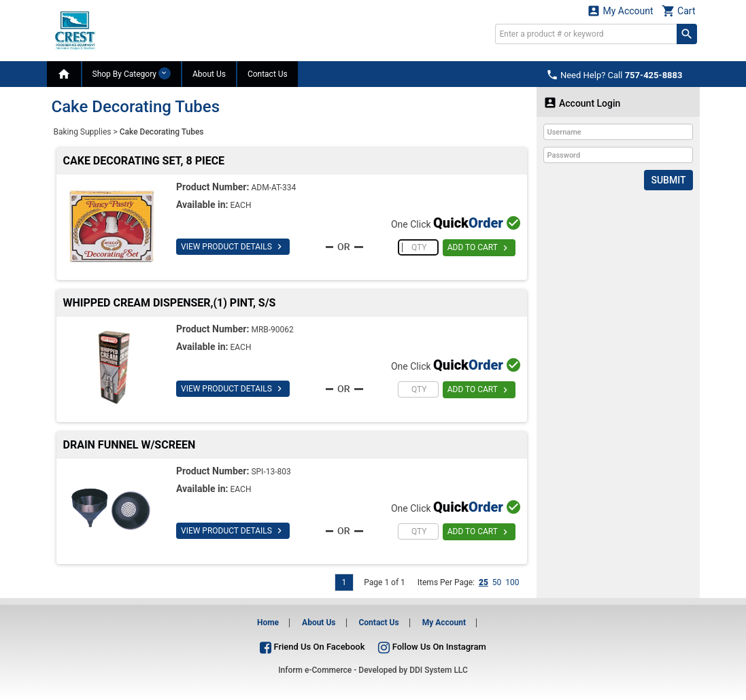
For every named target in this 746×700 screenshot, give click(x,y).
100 (512, 582)
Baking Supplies (83, 132)
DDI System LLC (439, 670)
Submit (668, 180)
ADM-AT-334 (273, 188)
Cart (679, 11)
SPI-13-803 (271, 472)
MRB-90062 (272, 330)
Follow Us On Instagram (432, 647)
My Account (620, 11)
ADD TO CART (479, 248)
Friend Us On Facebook (312, 647)
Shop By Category (132, 73)
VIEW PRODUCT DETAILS (233, 247)
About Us (209, 74)
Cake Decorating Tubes (162, 132)
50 (497, 582)
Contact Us (268, 74)
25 (484, 582)
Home (268, 623)
